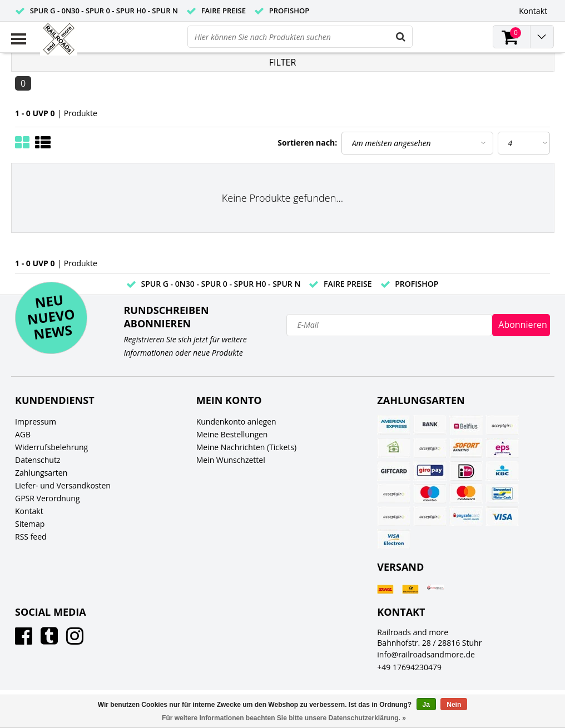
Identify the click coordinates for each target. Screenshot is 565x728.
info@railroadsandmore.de (426, 654)
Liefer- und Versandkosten (63, 485)
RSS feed (31, 537)
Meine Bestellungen (232, 434)
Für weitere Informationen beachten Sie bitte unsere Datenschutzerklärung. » (284, 718)
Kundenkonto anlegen (236, 422)
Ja (426, 705)
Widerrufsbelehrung (51, 447)
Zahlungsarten (41, 473)
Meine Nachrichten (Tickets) (246, 447)
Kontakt (29, 511)
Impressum (36, 422)
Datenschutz (38, 460)
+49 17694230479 (409, 667)
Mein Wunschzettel (231, 460)
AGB (23, 434)
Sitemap (30, 524)
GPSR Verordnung (48, 498)
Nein (454, 705)
